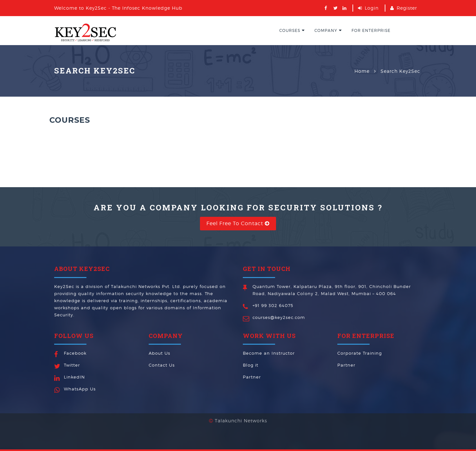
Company (328, 30)
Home (362, 71)
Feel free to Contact (238, 223)
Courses (292, 30)
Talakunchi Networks (241, 413)
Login (372, 8)
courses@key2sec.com (279, 317)
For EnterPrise (371, 30)
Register (407, 8)
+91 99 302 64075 (273, 305)
